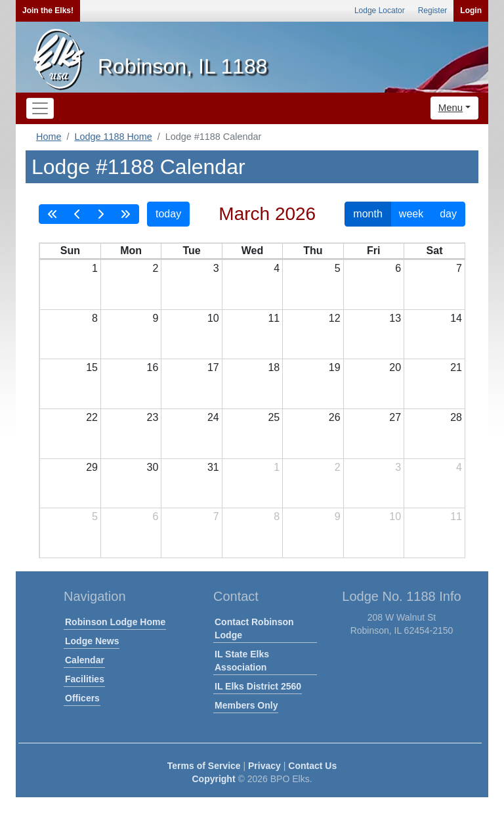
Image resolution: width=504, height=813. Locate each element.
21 (456, 367)
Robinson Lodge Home (115, 622)
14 (456, 318)
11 (274, 318)
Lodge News (92, 641)
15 (92, 367)
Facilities (85, 679)
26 (335, 417)
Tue (191, 251)
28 (456, 417)
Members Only (246, 705)
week (411, 214)
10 (213, 318)
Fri (373, 251)
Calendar (85, 660)
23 (153, 417)
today (168, 214)
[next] (100, 214)
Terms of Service (204, 766)
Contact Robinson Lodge (254, 628)
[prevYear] (52, 214)
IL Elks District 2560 (258, 686)
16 (153, 367)
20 (395, 367)
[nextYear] (125, 214)
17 (213, 367)
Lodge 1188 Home (113, 137)
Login (471, 11)
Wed (252, 251)
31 (213, 467)
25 (274, 417)
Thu (313, 251)
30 (153, 467)
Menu (451, 107)
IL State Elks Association (242, 661)
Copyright (213, 779)
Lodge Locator (380, 11)
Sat (435, 251)
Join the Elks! (48, 11)
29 (92, 467)
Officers (82, 698)
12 (335, 318)
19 (335, 367)
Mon (131, 251)
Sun (70, 251)
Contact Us (312, 766)
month (367, 214)
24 (213, 417)
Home (49, 137)
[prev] (77, 214)
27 (395, 417)
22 (92, 417)
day (448, 214)
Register (433, 11)
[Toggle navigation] (40, 108)
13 (395, 318)
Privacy (264, 766)
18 (274, 367)
